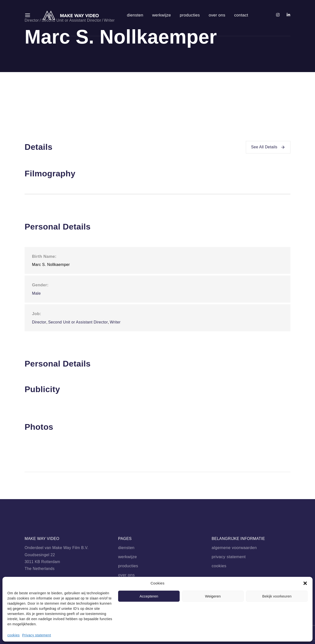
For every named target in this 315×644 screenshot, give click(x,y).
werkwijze (161, 15)
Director (39, 322)
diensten (135, 15)
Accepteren (149, 596)
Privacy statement (37, 635)
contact (241, 15)
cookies (14, 635)
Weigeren (213, 596)
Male (36, 293)
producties (190, 15)
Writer (115, 322)
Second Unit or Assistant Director (78, 322)
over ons (217, 15)
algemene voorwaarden (234, 548)
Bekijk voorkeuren (277, 596)
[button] (305, 583)
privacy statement (229, 557)
